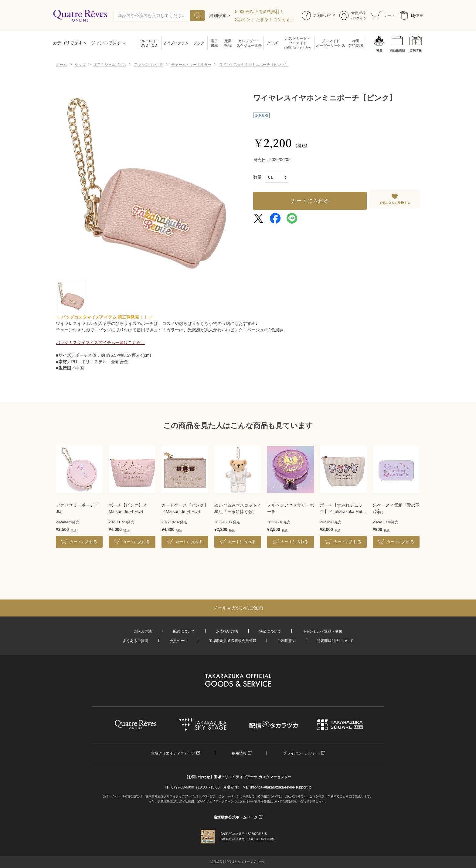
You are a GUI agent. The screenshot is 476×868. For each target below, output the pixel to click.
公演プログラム (176, 43)
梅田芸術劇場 (356, 43)
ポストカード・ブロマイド (298, 43)
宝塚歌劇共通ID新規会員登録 (233, 641)
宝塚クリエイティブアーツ (173, 753)
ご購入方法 (143, 631)
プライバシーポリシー (301, 753)
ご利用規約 (287, 641)
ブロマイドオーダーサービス (331, 43)
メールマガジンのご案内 (238, 608)
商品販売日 (397, 51)
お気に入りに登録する (395, 203)
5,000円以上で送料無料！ (259, 12)
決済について (270, 631)
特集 (379, 51)
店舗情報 (416, 51)
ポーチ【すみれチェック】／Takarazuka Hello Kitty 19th (343, 509)
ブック (199, 43)
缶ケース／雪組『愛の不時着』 (396, 508)
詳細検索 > (220, 15)
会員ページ (178, 641)
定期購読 (228, 43)
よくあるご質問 (135, 641)
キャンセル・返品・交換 (322, 631)
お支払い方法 (227, 631)
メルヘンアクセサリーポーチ (291, 508)
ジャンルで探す (106, 43)
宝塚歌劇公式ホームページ (236, 817)
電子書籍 (214, 43)
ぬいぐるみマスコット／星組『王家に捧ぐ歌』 (238, 508)
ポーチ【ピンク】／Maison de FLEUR (128, 508)
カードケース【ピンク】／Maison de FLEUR (185, 508)
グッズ (272, 43)
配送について (184, 631)
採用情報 (239, 753)
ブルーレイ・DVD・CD (149, 43)
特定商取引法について (335, 641)
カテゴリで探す (68, 43)
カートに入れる (310, 201)
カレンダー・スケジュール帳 (249, 43)
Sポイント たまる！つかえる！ (265, 19)
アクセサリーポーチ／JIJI (77, 508)
